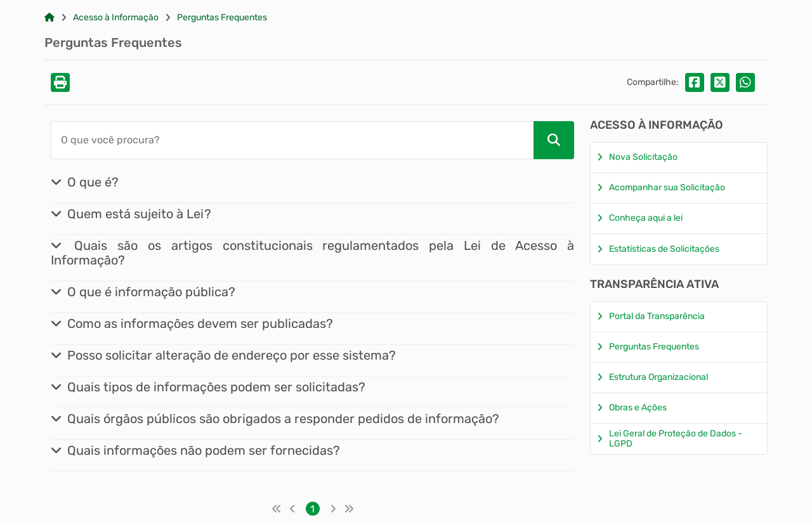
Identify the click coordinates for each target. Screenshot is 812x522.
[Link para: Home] (49, 18)
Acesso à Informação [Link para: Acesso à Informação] (116, 18)
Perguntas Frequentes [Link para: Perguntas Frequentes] (222, 18)
